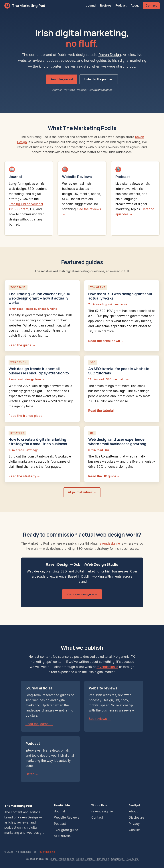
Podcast (121, 6)
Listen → (32, 774)
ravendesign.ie (103, 90)
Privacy (134, 824)
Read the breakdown (104, 341)
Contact (151, 6)
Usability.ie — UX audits (125, 859)
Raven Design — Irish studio (93, 859)
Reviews (106, 6)
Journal (91, 6)
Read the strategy (22, 476)
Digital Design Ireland (62, 859)
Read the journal (62, 79)
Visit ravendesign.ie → (82, 594)
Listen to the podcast (99, 79)
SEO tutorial (63, 836)
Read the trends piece (25, 416)
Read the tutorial (101, 411)
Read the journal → (39, 724)
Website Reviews (67, 818)
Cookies (135, 830)
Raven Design (110, 55)
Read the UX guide (102, 476)
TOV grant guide (66, 830)
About (135, 6)
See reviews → (100, 719)
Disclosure (137, 818)
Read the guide (20, 345)
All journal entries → (82, 492)
